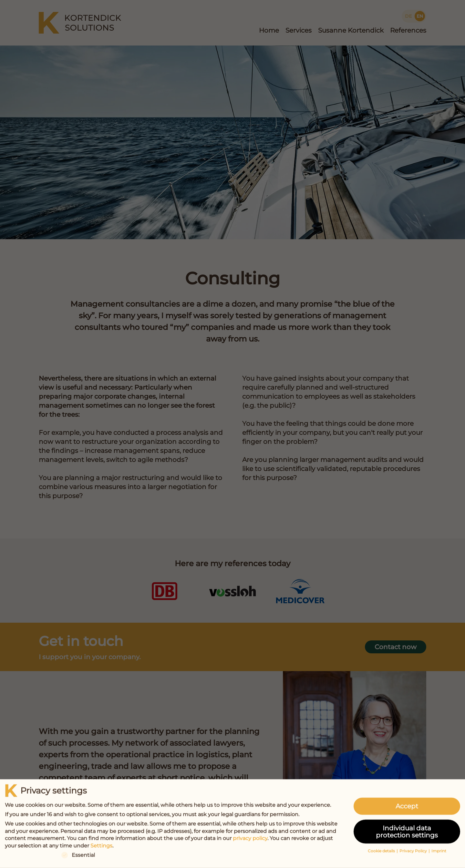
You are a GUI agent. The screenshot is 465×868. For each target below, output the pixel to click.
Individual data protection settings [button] (407, 834)
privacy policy (250, 841)
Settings (101, 848)
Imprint (439, 853)
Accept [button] (407, 809)
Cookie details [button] (382, 853)
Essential (78, 858)
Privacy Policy (414, 853)
